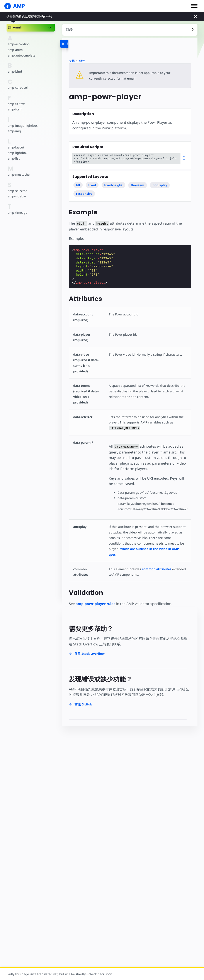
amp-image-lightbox (22, 126)
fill (78, 185)
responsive (84, 194)
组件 (82, 61)
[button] (194, 6)
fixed (92, 185)
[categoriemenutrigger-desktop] (70, 44)
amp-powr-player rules (95, 598)
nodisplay (160, 185)
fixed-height (113, 185)
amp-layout (16, 147)
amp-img (14, 131)
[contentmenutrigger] (130, 30)
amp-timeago (17, 212)
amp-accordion (18, 44)
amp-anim (15, 50)
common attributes (154, 563)
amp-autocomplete (21, 55)
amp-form (15, 109)
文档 (72, 61)
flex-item (138, 185)
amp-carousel (17, 87)
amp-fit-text (16, 104)
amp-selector (17, 191)
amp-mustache (18, 174)
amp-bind (15, 71)
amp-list (13, 158)
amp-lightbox (17, 153)
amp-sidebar (17, 196)
